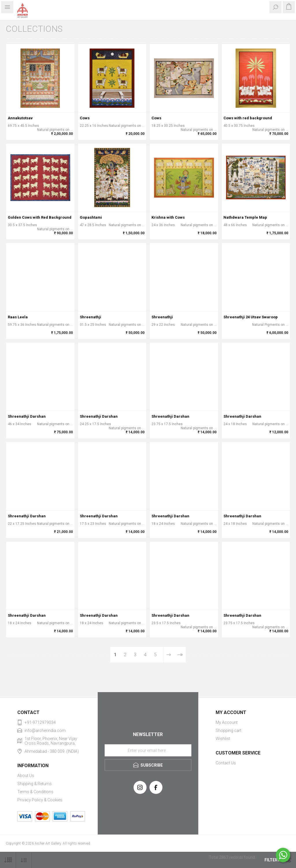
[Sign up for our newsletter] (148, 750)
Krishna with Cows (168, 217)
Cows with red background (248, 118)
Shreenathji (90, 317)
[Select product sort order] (24, 860)
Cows (85, 118)
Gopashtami (91, 217)
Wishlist (223, 739)
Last (180, 655)
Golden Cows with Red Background (40, 217)
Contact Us (226, 763)
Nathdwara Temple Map (245, 217)
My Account (227, 722)
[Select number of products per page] (8, 860)
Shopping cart (229, 731)
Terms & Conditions (35, 792)
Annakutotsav (20, 118)
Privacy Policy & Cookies (40, 800)
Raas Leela (18, 317)
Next (169, 655)
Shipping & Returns (35, 784)
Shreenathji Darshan (27, 416)
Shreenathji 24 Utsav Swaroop (251, 317)
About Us (26, 776)
